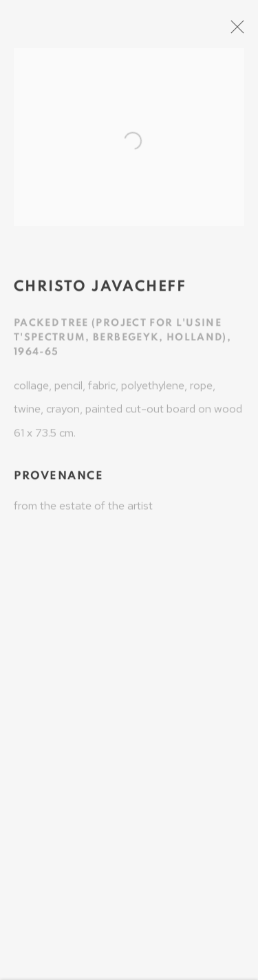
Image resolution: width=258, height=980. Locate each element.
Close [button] (239, 31)
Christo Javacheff (100, 290)
